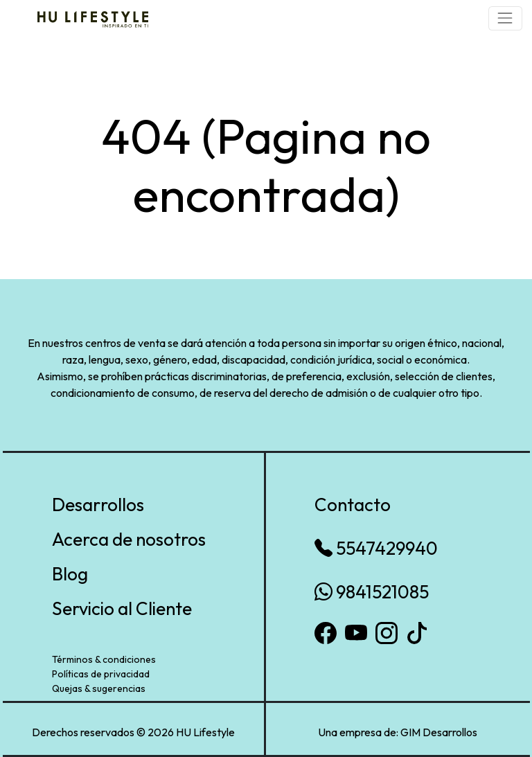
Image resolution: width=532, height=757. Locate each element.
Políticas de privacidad (101, 674)
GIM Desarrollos (439, 732)
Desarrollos (98, 505)
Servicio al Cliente (122, 608)
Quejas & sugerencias (99, 688)
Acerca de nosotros (129, 539)
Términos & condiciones (104, 659)
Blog (70, 574)
